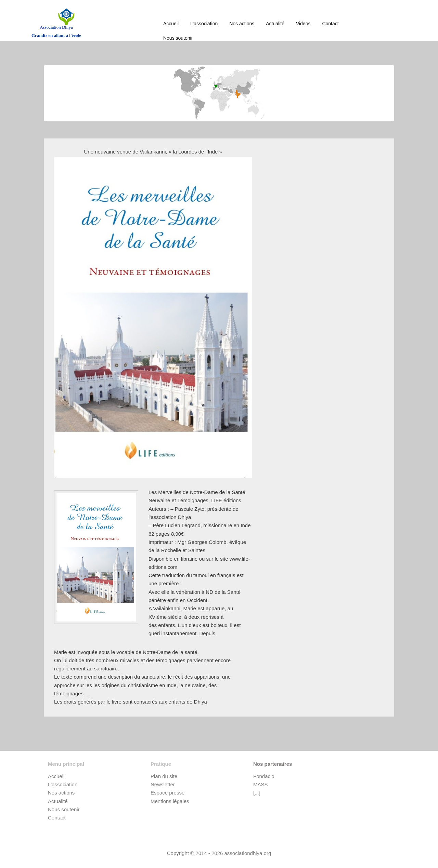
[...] (257, 793)
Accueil (171, 24)
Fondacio (264, 776)
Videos (303, 24)
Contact (330, 24)
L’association (204, 24)
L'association (63, 784)
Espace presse (168, 793)
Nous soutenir (178, 38)
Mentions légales (170, 801)
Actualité (275, 24)
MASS (261, 784)
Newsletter (163, 784)
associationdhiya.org (248, 853)
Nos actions (242, 24)
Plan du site (164, 776)
